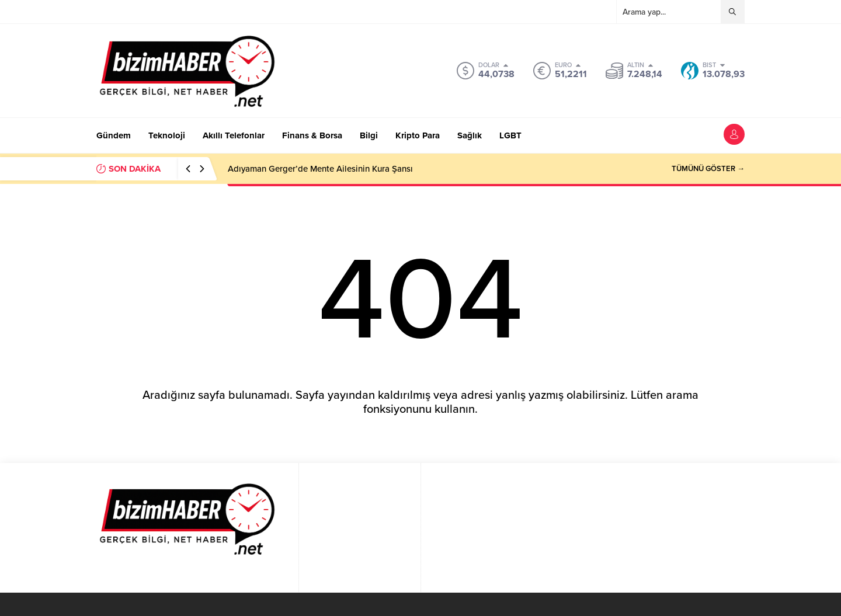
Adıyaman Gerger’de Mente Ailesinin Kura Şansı (320, 169)
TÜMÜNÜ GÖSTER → (708, 169)
